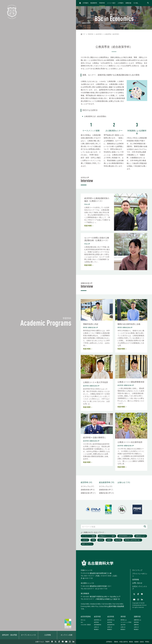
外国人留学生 (124, 642)
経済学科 (110, 622)
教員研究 (94, 3)
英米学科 (136, 622)
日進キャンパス (87, 570)
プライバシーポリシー (140, 575)
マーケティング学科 (126, 622)
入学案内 (121, 3)
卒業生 (147, 642)
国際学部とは (138, 620)
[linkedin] (73, 642)
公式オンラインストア (140, 588)
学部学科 (102, 3)
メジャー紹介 (111, 3)
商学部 (123, 617)
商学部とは (124, 620)
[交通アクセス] (52, 642)
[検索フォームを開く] (148, 3)
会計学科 (123, 625)
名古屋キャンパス (87, 583)
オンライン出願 (66, 635)
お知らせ (96, 627)
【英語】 (86, 625)
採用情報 (136, 580)
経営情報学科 (98, 625)
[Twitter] (56, 642)
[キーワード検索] (112, 527)
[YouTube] (66, 642)
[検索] (145, 527)
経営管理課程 (86, 617)
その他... (136, 3)
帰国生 (131, 642)
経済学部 (99, 34)
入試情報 (47, 635)
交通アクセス (40, 642)
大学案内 (85, 3)
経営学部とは (98, 620)
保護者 (136, 642)
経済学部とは (111, 620)
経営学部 (97, 617)
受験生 (116, 642)
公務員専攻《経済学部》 (112, 34)
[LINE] (63, 642)
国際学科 (136, 625)
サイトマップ (137, 570)
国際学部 (137, 617)
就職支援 (128, 3)
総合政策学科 (111, 625)
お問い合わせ (137, 583)
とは (83, 620)
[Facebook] (59, 642)
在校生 (142, 642)
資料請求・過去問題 (9, 635)
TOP (83, 34)
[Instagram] (70, 642)
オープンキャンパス (28, 635)
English (47, 642)
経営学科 (96, 622)
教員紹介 (96, 629)
